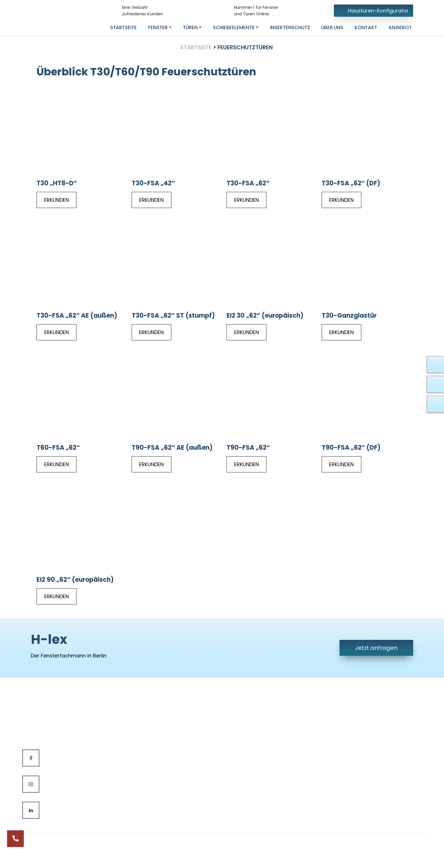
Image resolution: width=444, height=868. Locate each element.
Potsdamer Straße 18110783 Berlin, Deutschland (373, 745)
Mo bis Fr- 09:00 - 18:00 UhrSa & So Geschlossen (375, 765)
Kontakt (247, 718)
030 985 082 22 (360, 718)
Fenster (144, 718)
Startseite (196, 47)
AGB (243, 741)
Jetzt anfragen (376, 648)
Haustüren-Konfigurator (373, 11)
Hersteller (146, 765)
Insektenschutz (153, 753)
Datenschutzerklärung (265, 753)
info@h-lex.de (359, 730)
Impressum (252, 730)
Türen (141, 730)
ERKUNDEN (56, 200)
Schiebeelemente (156, 741)
